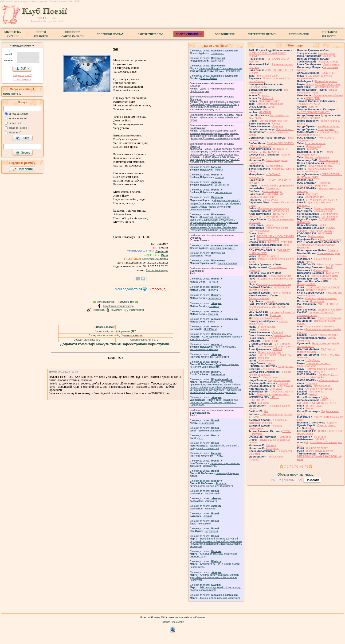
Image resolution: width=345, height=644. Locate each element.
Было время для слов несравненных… (314, 77)
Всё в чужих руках (267, 76)
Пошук (23, 138)
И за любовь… (285, 129)
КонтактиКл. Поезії (329, 34)
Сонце (276, 124)
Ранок (262, 233)
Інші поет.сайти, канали (72, 34)
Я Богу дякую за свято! (320, 451)
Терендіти (213, 314)
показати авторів (133, 336)
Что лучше (272, 448)
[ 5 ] (306, 466)
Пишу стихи (321, 270)
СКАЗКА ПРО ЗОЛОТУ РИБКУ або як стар (271, 145)
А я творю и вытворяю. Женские (268, 421)
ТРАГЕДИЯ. (313, 98)
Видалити (117, 310)
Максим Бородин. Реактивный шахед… (316, 229)
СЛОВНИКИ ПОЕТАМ (111, 34)
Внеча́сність (214, 298)
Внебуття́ (213, 290)
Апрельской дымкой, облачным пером (316, 314)
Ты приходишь (274, 166)
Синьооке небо (258, 87)
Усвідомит (210, 509)
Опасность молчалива (270, 104)
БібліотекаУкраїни (12, 34)
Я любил (283, 383)
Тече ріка (312, 383)
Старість (333, 250)
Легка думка (271, 200)
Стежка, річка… (327, 425)
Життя (271, 363)
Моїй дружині (285, 386)
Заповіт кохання (329, 160)
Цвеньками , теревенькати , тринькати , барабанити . (215, 465)
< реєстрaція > (22, 79)
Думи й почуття (282, 335)
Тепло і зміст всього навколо (323, 287)
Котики (269, 225)
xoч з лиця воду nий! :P (222, 248)
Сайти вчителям (150, 34)
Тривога (270, 301)
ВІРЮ (322, 225)
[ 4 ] (301, 466)
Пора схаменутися (280, 276)
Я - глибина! (317, 301)
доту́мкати (213, 306)
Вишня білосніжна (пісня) (317, 91)
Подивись (263, 330)
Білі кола (263, 403)
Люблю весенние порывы (274, 208)
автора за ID (16, 123)
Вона (310, 262)
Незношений (207, 423)
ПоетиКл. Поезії (41, 34)
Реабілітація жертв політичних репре (269, 229)
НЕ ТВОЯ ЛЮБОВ (268, 239)
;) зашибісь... (217, 53)
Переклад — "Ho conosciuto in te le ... (318, 133)
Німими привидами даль (315, 153)
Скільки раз (273, 188)
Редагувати (99, 310)
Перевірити (23, 169)
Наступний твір (126, 302)
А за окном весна (315, 143)
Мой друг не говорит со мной (316, 350)
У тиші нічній (270, 341)
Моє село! (312, 194)
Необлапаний (212, 494)
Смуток (314, 107)
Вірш (164, 255)
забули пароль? (22, 75)
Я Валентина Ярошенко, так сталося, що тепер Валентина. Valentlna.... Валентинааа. (214, 402)
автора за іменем (18, 114)
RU (54, 18)
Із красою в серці (328, 62)
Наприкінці (285, 437)
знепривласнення (227, 263)
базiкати (219, 177)
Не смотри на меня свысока (274, 284)
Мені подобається (128, 289)
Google (23, 153)
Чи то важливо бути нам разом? (276, 346)
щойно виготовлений (210, 431)
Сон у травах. (283, 344)
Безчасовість (218, 374)
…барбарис (313, 360)
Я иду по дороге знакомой (321, 369)
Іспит (266, 109)
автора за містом (18, 118)
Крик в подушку (282, 293)
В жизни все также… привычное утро (314, 365)
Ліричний (162, 251)
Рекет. (208, 256)
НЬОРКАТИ (210, 329)
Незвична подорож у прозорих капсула (315, 170)
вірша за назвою (18, 128)
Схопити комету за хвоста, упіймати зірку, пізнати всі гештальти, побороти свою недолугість (215, 577)
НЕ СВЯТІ (265, 112)
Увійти (23, 69)
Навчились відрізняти (326, 87)
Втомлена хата (267, 327)
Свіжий (208, 516)
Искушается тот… (316, 197)
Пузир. (219, 456)
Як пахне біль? (275, 338)
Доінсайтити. (222, 357)
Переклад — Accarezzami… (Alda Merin (315, 184)
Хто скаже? (269, 369)
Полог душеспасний (329, 318)
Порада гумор (286, 366)
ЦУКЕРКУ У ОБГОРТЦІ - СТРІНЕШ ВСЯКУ (268, 215)
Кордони (332, 423)
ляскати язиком (223, 192)
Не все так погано (269, 256)
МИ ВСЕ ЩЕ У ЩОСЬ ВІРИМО (276, 236)
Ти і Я (329, 267)
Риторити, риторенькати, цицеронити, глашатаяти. (212, 485)
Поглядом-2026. (307, 284)
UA (40, 18)
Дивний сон (330, 56)
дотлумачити (222, 185)
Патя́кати (213, 282)
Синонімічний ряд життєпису (277, 186)
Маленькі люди (272, 191)
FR (47, 18)
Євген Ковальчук (157, 270)
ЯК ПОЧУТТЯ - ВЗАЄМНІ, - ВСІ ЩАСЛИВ (270, 150)
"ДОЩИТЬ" (328, 73)
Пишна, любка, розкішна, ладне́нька (220, 598)
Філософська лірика (155, 259)
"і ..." (201, 438)
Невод (313, 394)
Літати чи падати (316, 290)
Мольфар (264, 358)
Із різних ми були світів (324, 276)
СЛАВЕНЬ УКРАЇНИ (280, 242)
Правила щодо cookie (172, 622)
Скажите (271, 445)
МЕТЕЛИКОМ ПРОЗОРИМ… (277, 355)
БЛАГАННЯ (325, 233)
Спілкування (299, 34)
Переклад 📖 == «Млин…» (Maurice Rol (318, 376)
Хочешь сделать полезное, (321, 298)
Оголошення (225, 34)
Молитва (312, 149)
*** (317, 180)
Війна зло (319, 372)
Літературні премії (262, 34)
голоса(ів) (158, 289)
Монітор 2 (267, 98)
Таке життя (332, 273)
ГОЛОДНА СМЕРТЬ (282, 392)
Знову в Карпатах (324, 208)
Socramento (316, 392)
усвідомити (211, 501)
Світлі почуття (329, 214)
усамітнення (218, 61)
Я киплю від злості (317, 448)
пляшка (219, 170)
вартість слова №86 (330, 310)
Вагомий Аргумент (326, 81)
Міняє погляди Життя (330, 264)
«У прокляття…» (328, 380)
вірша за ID (15, 133)
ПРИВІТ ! (320, 439)
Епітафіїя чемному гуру (274, 121)
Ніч (266, 411)
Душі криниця (331, 64)
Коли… (266, 95)
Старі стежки (271, 377)
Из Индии (320, 437)
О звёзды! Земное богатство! (323, 84)
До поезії (278, 126)
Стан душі (276, 389)
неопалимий (205, 524)
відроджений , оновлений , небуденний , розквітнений (214, 447)
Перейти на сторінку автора (119, 306)
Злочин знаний (323, 211)
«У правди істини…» (282, 312)
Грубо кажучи (316, 236)
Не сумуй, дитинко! (308, 118)
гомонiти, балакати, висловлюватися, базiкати (213, 348)
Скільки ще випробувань (328, 95)
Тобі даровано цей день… (269, 246)
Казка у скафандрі (330, 239)
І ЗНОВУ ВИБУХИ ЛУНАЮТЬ (318, 111)
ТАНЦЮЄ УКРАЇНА (309, 104)
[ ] (286, 466)
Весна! (310, 408)
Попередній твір (106, 302)
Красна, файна (209, 78)
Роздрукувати (136, 310)
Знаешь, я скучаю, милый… (273, 394)
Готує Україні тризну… (321, 166)
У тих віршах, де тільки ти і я (323, 200)
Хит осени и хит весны (318, 389)
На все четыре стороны (323, 335)
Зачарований (281, 211)
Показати (312, 480)
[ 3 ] (296, 466)
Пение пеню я (323, 259)
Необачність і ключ (329, 126)
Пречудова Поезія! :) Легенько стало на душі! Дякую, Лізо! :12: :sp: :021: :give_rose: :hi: (216, 70)
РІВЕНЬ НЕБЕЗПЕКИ (264, 399)
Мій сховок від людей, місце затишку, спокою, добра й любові (215, 589)
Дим (312, 428)
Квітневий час (329, 279)
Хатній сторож (326, 53)
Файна (211, 322)
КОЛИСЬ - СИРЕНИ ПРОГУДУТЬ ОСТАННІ (317, 401)
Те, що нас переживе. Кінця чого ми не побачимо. (214, 366)
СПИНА (278, 349)
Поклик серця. (322, 386)
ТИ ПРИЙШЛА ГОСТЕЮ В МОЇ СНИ (266, 195)
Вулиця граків (326, 129)
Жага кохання (267, 361)
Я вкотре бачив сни (270, 352)
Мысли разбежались (317, 157)
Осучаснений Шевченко (320, 326)
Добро (325, 397)
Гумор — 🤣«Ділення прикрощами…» (266, 317)
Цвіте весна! (313, 146)
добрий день (334, 163)
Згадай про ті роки (279, 380)
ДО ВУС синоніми (189, 34)
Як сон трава (314, 406)
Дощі (271, 107)
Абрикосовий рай (259, 298)
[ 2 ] (291, 466)
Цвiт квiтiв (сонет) (270, 101)
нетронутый (211, 531)
